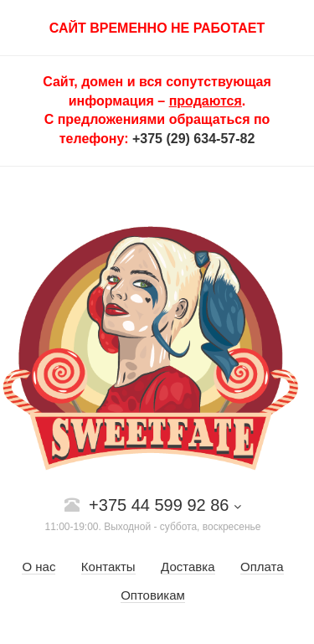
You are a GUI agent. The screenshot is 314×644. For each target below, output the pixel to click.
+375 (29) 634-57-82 (193, 139)
